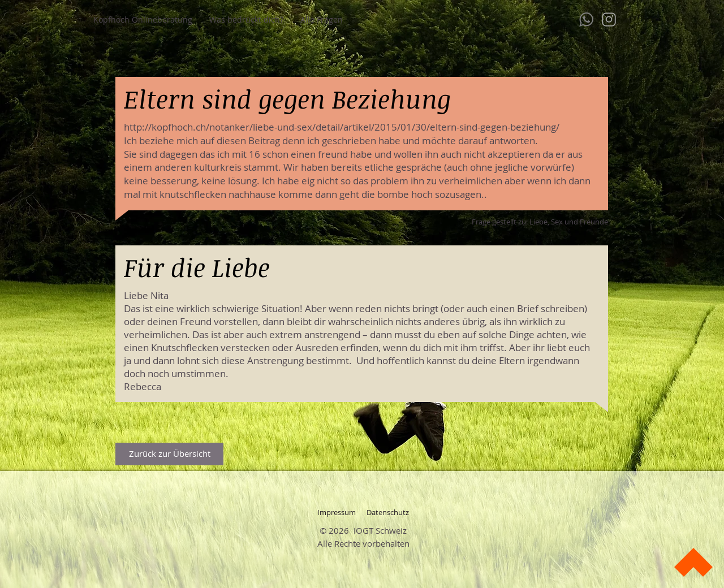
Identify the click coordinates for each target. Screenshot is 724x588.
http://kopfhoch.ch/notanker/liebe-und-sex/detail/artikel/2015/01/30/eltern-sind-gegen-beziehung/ (342, 127)
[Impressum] (337, 512)
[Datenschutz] (387, 512)
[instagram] (609, 20)
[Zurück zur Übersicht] (169, 454)
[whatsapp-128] (586, 20)
